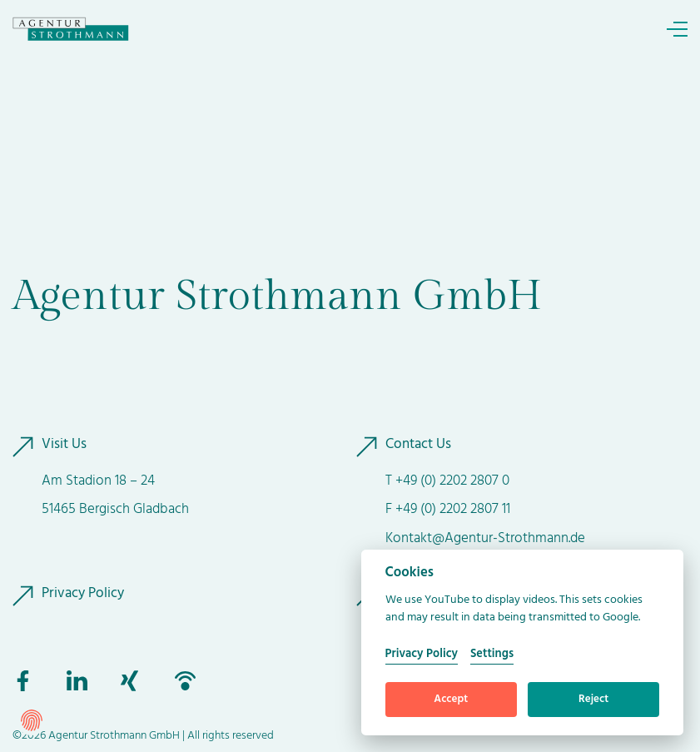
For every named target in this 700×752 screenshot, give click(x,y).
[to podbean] (185, 681)
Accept (451, 699)
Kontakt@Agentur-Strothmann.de (485, 538)
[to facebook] (23, 681)
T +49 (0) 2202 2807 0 (447, 481)
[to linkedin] (77, 681)
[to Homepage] (71, 29)
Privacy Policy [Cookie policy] (422, 654)
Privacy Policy (83, 594)
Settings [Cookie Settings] (492, 654)
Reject (593, 699)
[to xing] (131, 681)
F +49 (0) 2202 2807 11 (448, 509)
